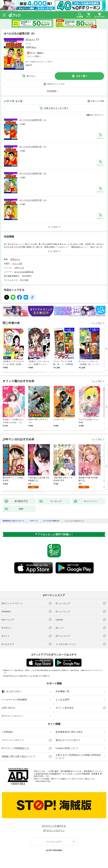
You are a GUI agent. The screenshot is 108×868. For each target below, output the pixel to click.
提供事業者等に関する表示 (69, 732)
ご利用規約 (7, 732)
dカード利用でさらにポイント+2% (38, 62)
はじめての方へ (12, 692)
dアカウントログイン (12, 716)
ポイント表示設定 (65, 708)
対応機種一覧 (62, 691)
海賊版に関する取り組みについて (18, 756)
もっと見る (97, 323)
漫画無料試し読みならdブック (13, 521)
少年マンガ (19, 268)
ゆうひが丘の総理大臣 (24, 272)
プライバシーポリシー (13, 740)
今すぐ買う (82, 76)
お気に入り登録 (97, 101)
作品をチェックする (56, 84)
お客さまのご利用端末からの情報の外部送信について (78, 756)
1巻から (90, 115)
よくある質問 (62, 700)
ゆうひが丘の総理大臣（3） (34, 174)
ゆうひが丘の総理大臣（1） (34, 120)
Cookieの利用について (67, 748)
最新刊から (99, 115)
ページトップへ (54, 842)
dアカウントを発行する (54, 826)
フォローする (38, 40)
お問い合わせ (8, 708)
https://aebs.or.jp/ (43, 781)
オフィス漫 (17, 264)
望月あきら (30, 40)
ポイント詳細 (33, 56)
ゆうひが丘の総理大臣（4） (34, 200)
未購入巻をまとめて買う (56, 108)
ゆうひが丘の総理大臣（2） (34, 147)
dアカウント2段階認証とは (15, 748)
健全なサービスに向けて (68, 740)
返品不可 (29, 65)
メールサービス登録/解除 (14, 700)
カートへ (31, 76)
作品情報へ (52, 91)
